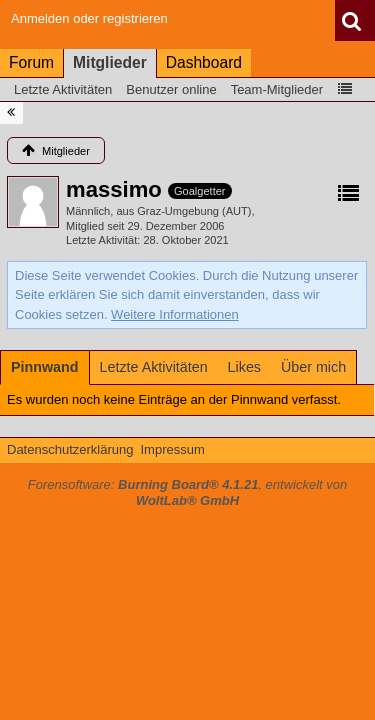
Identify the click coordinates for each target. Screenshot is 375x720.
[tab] (45, 367)
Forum (31, 62)
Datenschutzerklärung (70, 449)
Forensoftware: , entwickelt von (188, 493)
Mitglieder (110, 62)
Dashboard (204, 62)
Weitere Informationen (175, 314)
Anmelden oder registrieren (89, 18)
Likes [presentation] (244, 367)
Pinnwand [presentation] (45, 367)
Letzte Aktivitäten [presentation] (154, 367)
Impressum (172, 449)
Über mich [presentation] (313, 367)
